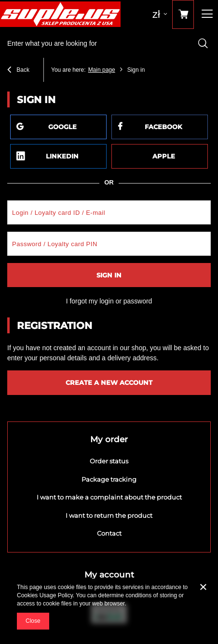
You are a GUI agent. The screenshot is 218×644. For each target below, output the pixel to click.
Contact (109, 533)
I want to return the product (109, 516)
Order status (109, 461)
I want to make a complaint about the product (109, 497)
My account (109, 575)
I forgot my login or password (109, 301)
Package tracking (109, 480)
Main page (102, 70)
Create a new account (109, 382)
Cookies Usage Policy (45, 595)
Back (18, 71)
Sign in (109, 275)
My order (109, 439)
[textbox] (109, 43)
